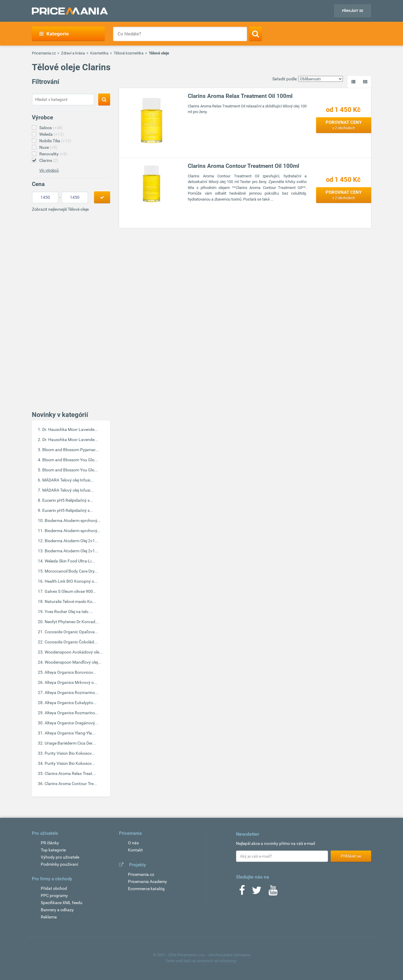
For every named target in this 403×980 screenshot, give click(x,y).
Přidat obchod (54, 888)
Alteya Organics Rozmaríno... (72, 693)
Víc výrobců (49, 170)
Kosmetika (99, 53)
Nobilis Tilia (55, 141)
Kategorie (54, 34)
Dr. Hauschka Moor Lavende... (70, 429)
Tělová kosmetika (129, 53)
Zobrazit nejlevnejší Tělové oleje (60, 209)
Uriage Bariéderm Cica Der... (70, 743)
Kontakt (135, 850)
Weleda (51, 134)
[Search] (256, 34)
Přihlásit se (353, 11)
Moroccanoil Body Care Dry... (71, 571)
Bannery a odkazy (57, 910)
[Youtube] (273, 892)
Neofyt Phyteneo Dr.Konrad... (72, 622)
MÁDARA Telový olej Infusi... (68, 480)
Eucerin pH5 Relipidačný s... (68, 500)
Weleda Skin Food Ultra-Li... (70, 561)
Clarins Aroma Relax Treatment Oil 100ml (240, 96)
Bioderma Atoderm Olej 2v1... (72, 541)
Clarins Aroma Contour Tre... (71, 784)
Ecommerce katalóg (146, 889)
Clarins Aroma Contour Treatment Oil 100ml (243, 166)
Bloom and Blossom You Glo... (70, 460)
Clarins (49, 160)
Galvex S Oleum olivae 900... (71, 591)
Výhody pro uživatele (60, 857)
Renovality (53, 154)
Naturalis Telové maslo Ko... (70, 601)
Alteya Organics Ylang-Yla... (70, 733)
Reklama (49, 917)
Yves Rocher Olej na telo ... (69, 612)
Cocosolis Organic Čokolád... (71, 642)
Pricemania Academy (147, 881)
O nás (133, 843)
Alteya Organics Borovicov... (71, 672)
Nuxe (48, 147)
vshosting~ (229, 961)
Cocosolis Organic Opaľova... (71, 632)
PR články (50, 843)
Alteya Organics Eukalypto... (71, 703)
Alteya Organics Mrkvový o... (71, 682)
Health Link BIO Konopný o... (71, 581)
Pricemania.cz (44, 53)
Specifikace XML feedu (62, 903)
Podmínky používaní (59, 864)
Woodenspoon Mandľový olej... (73, 662)
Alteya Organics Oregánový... (71, 723)
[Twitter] (257, 892)
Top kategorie (53, 850)
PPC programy (54, 895)
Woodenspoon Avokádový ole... (74, 652)
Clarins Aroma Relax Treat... (70, 773)
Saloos (51, 128)
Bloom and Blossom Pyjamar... (71, 450)
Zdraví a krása (73, 53)
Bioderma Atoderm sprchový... (73, 521)
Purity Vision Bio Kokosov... (70, 753)
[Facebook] (242, 892)
